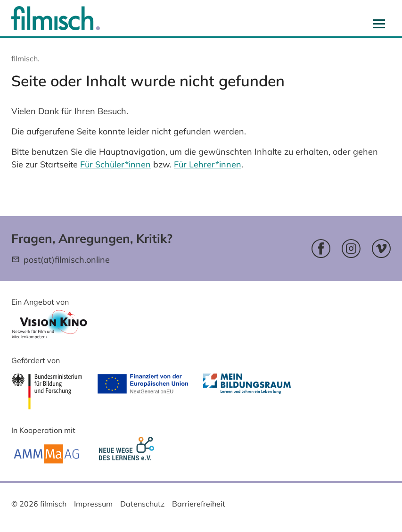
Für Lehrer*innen (208, 164)
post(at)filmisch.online (67, 260)
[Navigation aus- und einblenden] (379, 24)
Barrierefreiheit (199, 504)
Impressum (93, 504)
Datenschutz (142, 504)
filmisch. (25, 58)
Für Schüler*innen (115, 164)
